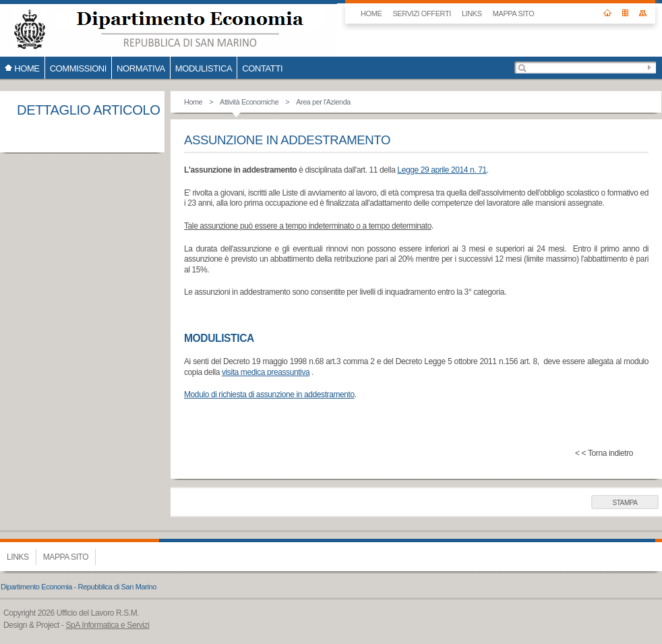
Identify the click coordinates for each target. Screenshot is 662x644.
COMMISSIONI (78, 68)
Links (472, 13)
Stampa (625, 503)
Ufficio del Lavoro (169, 28)
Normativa (141, 68)
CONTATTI (262, 68)
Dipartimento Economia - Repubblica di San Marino (79, 587)
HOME (371, 13)
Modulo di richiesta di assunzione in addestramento (269, 394)
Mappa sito (514, 13)
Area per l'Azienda (323, 102)
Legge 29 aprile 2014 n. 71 (442, 170)
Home (193, 102)
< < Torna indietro (604, 453)
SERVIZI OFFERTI (422, 13)
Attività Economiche (249, 102)
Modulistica (204, 68)
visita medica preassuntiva (266, 372)
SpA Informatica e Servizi (107, 625)
